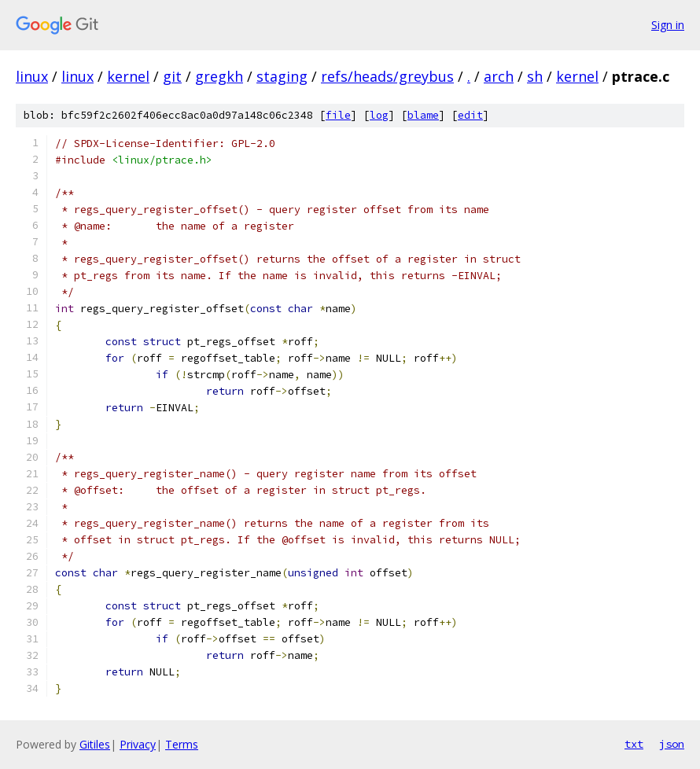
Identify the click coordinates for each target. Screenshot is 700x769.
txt (634, 744)
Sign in (668, 25)
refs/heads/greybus (387, 76)
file (338, 115)
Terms (182, 744)
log (379, 115)
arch (499, 76)
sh (535, 76)
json (672, 744)
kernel (128, 76)
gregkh (219, 76)
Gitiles (95, 744)
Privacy (138, 744)
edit (470, 115)
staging (282, 76)
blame (423, 115)
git (172, 76)
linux (32, 76)
